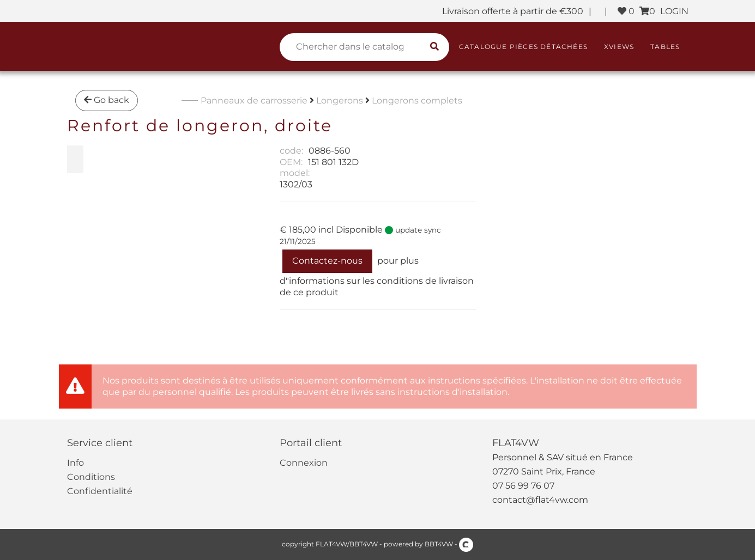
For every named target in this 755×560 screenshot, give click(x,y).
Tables (665, 47)
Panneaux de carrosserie (254, 101)
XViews (619, 47)
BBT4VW (439, 544)
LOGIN (674, 11)
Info (75, 463)
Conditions (91, 477)
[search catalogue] (434, 47)
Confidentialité (100, 491)
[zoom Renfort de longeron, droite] (75, 159)
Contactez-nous (327, 261)
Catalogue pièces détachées (523, 47)
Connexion (304, 463)
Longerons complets (417, 101)
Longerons (340, 101)
